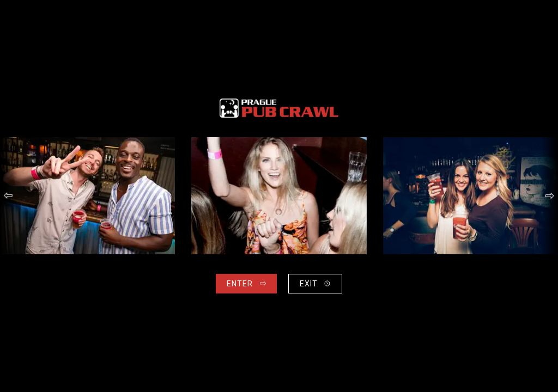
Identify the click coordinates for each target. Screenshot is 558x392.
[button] (8, 196)
